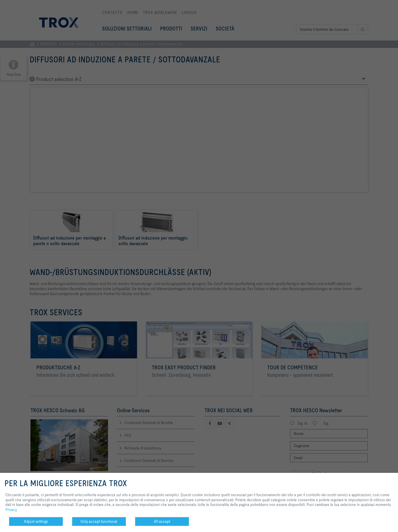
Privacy (11, 510)
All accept (162, 521)
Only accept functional (99, 521)
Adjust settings (36, 521)
